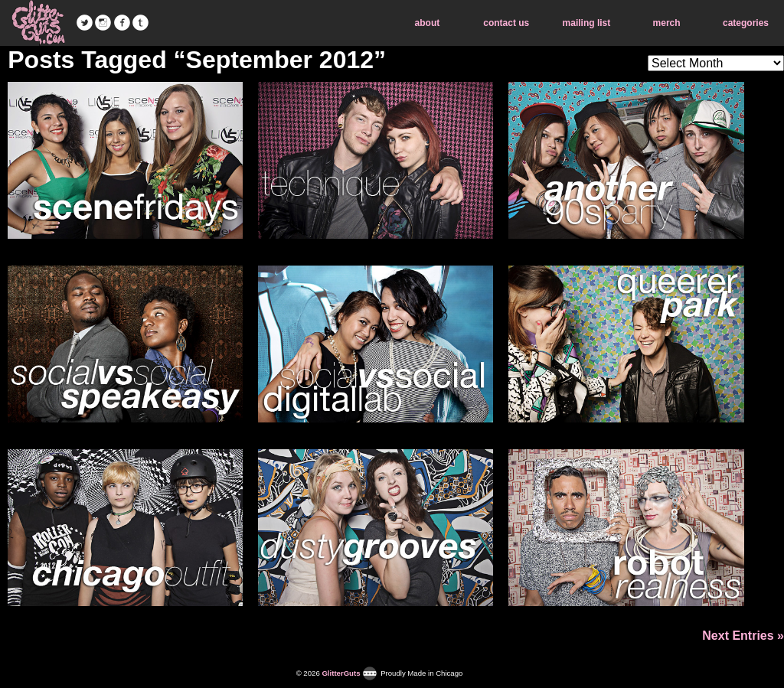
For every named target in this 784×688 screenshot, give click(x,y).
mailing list (587, 23)
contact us (506, 23)
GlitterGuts (38, 23)
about (428, 23)
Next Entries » (743, 636)
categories (746, 23)
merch (667, 23)
